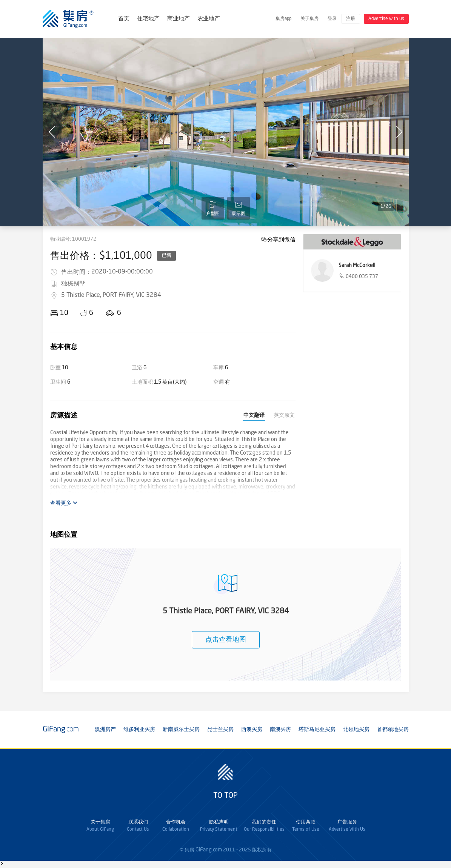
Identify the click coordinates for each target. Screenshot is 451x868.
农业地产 (209, 19)
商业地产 (179, 19)
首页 (124, 19)
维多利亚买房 (139, 730)
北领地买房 (356, 730)
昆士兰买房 (220, 730)
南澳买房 (280, 730)
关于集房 (309, 19)
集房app (283, 19)
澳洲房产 (105, 730)
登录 (332, 19)
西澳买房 (252, 730)
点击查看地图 (226, 640)
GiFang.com (209, 850)
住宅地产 (148, 19)
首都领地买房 (393, 730)
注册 (351, 19)
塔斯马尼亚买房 (317, 730)
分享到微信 (281, 239)
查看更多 (64, 503)
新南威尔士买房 (181, 730)
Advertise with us (386, 19)
